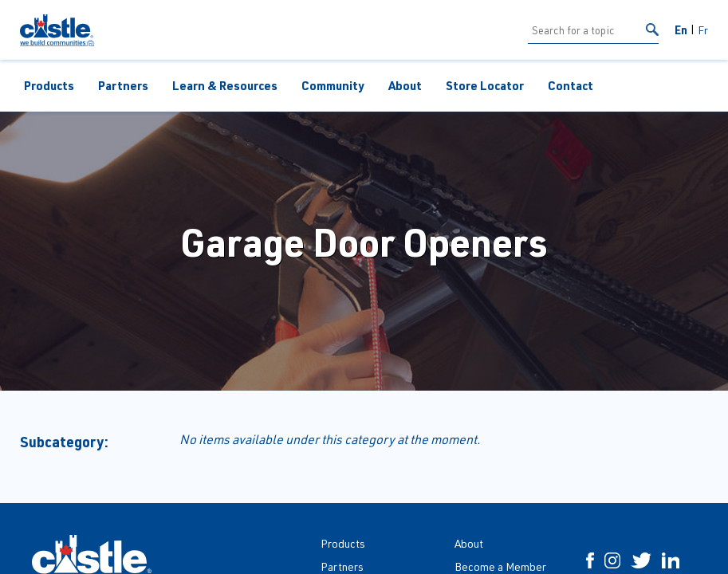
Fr (703, 30)
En (681, 29)
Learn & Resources (225, 85)
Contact (571, 85)
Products (49, 85)
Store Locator (485, 85)
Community (333, 85)
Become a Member (500, 566)
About (405, 85)
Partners (123, 85)
